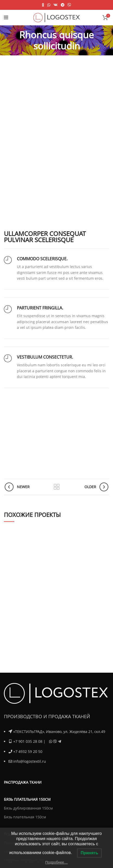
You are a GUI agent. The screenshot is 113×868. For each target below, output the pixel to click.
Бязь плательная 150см (25, 817)
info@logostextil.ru (30, 761)
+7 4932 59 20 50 (28, 751)
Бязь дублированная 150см (28, 808)
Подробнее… (56, 862)
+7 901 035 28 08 (28, 741)
